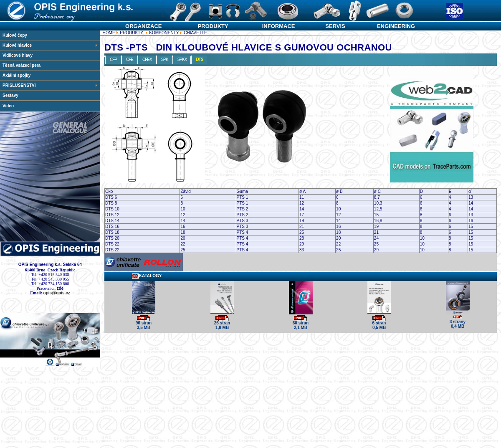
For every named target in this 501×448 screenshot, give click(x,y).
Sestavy (10, 95)
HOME (109, 33)
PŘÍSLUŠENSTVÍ (50, 85)
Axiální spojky (16, 75)
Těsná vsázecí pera (22, 65)
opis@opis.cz (57, 293)
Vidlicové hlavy (18, 55)
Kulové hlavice (50, 45)
